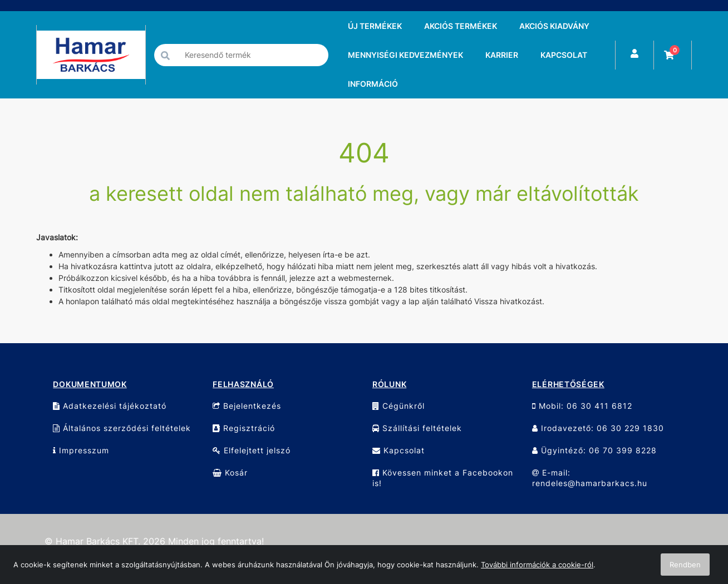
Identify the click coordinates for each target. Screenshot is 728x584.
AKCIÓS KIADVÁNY (554, 26)
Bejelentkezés (247, 406)
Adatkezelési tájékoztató (110, 406)
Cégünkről (399, 406)
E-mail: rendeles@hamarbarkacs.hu (590, 478)
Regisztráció (244, 428)
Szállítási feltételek (417, 428)
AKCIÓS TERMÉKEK (461, 26)
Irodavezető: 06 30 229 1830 (598, 428)
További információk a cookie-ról (537, 565)
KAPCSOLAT (564, 55)
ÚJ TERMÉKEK (375, 26)
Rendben (685, 565)
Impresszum (81, 450)
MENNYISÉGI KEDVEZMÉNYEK (405, 55)
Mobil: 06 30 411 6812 (582, 406)
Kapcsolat (399, 450)
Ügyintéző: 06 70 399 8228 (594, 450)
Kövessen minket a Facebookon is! (443, 478)
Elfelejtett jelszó (252, 450)
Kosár (230, 472)
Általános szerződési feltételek (122, 428)
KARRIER (502, 55)
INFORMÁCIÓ (373, 84)
